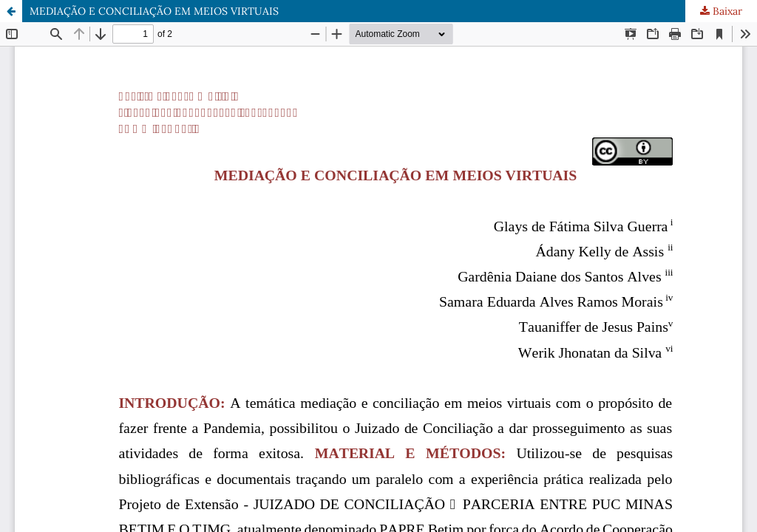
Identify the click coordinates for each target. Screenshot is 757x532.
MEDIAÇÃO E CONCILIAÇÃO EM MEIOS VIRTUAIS (154, 11)
